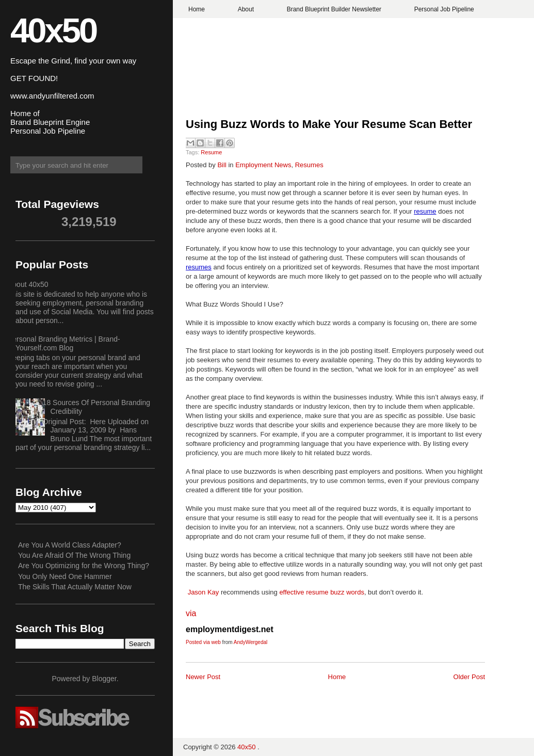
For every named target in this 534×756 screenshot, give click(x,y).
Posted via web (203, 642)
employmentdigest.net (230, 629)
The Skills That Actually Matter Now (75, 587)
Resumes (309, 165)
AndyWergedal (250, 642)
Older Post (469, 677)
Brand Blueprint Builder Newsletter (334, 9)
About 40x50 (28, 284)
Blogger (104, 679)
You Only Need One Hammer (65, 576)
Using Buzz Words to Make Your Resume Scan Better (330, 124)
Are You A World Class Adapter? (70, 545)
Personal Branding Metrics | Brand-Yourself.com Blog (64, 343)
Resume (211, 152)
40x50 (53, 30)
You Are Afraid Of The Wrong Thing (74, 555)
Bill (222, 165)
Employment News (263, 165)
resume (425, 211)
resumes (199, 267)
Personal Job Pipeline (444, 9)
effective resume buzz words (322, 592)
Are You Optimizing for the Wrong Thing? (84, 566)
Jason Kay (204, 592)
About (246, 9)
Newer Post (203, 677)
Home (197, 9)
